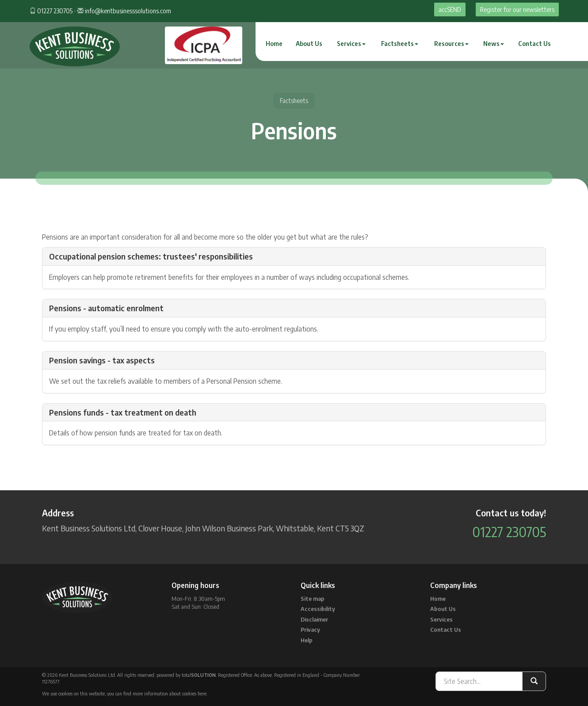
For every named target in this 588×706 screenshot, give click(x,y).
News (494, 44)
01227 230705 (55, 11)
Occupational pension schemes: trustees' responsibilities (151, 256)
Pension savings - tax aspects (102, 360)
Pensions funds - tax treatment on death (123, 412)
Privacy (310, 630)
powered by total (186, 675)
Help (307, 640)
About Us (309, 44)
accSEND (450, 10)
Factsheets (400, 44)
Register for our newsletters (517, 10)
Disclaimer (314, 619)
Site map (313, 599)
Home (274, 44)
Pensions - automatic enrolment (106, 308)
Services (351, 44)
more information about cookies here (170, 693)
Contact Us (535, 44)
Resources (451, 44)
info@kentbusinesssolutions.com (128, 11)
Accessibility (318, 609)
